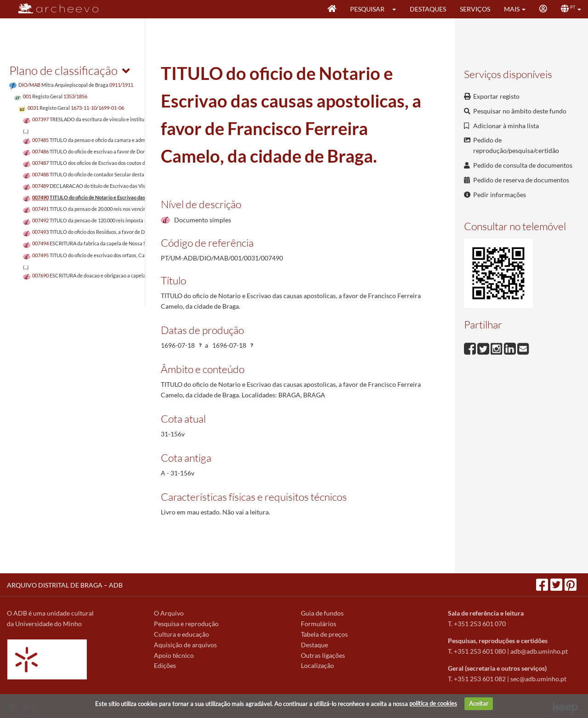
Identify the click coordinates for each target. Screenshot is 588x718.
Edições (165, 665)
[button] (397, 9)
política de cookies (433, 703)
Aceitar (479, 703)
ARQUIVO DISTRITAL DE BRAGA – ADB (65, 585)
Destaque (314, 645)
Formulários (319, 624)
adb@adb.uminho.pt (539, 651)
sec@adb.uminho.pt (538, 679)
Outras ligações (323, 655)
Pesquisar (367, 9)
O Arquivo (169, 613)
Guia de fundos (322, 613)
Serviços (475, 9)
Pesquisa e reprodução (186, 624)
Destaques (428, 9)
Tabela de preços (324, 634)
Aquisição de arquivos (185, 645)
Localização (317, 665)
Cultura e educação (181, 634)
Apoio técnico (174, 655)
